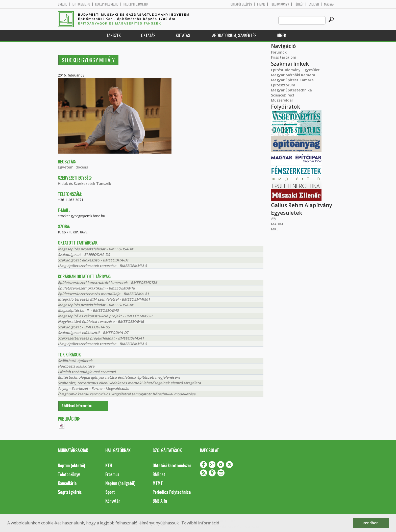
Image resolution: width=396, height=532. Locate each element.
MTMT (158, 483)
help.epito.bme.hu (136, 4)
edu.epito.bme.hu (107, 4)
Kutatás (183, 35)
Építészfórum (283, 85)
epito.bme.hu (81, 4)
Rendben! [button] (371, 523)
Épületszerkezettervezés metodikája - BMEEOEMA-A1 (103, 294)
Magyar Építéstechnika (291, 90)
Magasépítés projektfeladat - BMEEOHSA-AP (96, 249)
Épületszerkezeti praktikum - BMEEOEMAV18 (96, 288)
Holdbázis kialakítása (76, 366)
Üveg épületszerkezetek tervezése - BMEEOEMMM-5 (102, 266)
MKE (275, 229)
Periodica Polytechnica (172, 492)
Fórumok (279, 52)
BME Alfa (160, 501)
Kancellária (67, 483)
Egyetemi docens (73, 167)
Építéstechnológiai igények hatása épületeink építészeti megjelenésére (119, 377)
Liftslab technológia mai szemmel (87, 372)
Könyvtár (113, 501)
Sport (110, 492)
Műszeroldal (282, 100)
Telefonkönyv (280, 4)
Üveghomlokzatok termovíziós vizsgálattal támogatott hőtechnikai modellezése (127, 394)
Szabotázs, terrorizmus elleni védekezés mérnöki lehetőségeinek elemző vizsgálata (129, 383)
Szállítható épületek (75, 361)
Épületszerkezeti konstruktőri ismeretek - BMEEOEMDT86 (107, 283)
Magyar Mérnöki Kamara (293, 75)
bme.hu (63, 4)
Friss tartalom (284, 57)
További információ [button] (200, 523)
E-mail (261, 4)
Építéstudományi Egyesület (295, 70)
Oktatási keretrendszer (172, 465)
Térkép (299, 4)
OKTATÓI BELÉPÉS (241, 4)
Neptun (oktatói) (71, 465)
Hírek (281, 35)
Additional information (77, 406)
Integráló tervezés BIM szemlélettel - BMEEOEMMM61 (104, 299)
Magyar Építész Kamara (292, 80)
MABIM (277, 224)
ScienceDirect (283, 95)
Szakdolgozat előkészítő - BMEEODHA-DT (93, 260)
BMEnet (159, 474)
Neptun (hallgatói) (120, 483)
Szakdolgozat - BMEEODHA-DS (84, 255)
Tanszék (114, 35)
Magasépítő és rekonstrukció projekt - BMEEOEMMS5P (105, 316)
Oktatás (148, 35)
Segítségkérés (70, 492)
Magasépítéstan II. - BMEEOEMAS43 (88, 310)
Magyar (329, 4)
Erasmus (112, 474)
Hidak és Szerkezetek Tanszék (84, 184)
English (314, 4)
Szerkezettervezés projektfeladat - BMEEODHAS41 (101, 338)
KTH (109, 465)
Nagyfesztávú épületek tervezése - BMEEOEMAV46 (101, 321)
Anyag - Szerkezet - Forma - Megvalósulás (93, 388)
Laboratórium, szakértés (233, 35)
